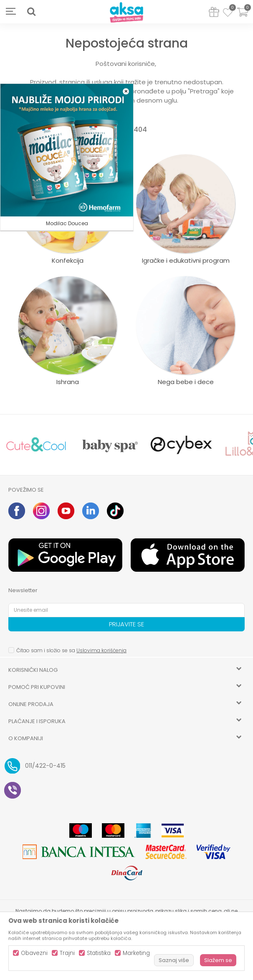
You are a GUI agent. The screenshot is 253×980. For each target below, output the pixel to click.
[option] (36, 445)
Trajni (67, 953)
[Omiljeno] (228, 14)
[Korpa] (243, 17)
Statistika (99, 953)
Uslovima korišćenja (101, 650)
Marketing (136, 953)
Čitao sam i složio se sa (71, 650)
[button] (31, 12)
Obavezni (34, 953)
